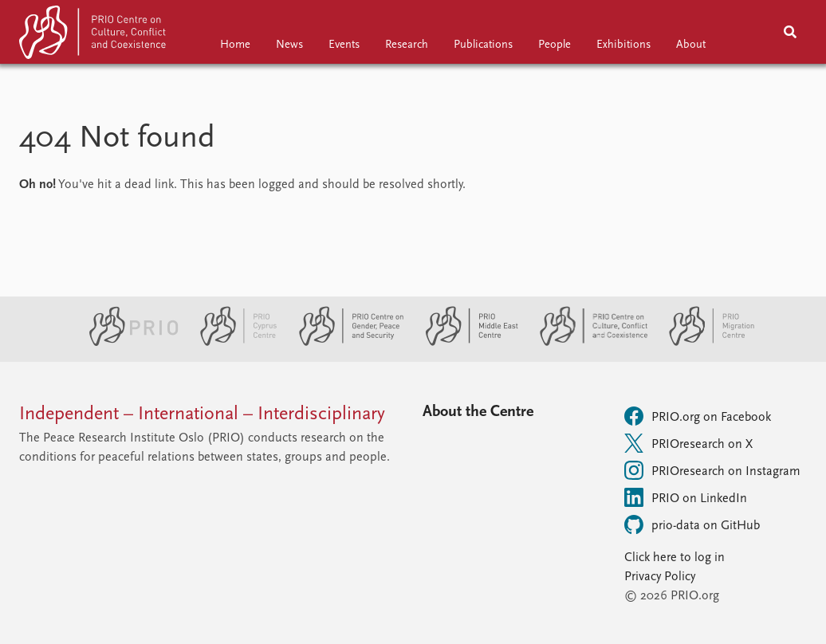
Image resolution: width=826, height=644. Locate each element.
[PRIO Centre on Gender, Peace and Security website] (345, 343)
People (555, 45)
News (289, 45)
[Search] (790, 32)
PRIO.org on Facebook (698, 416)
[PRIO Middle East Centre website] (465, 343)
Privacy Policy (660, 577)
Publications (483, 45)
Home (235, 45)
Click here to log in (675, 558)
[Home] (94, 35)
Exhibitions (623, 45)
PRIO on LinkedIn (686, 497)
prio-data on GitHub (692, 524)
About (691, 45)
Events (344, 45)
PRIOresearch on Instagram (712, 470)
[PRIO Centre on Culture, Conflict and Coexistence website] (587, 343)
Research (407, 45)
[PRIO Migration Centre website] (703, 343)
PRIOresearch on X (688, 443)
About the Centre (478, 412)
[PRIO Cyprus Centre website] (232, 343)
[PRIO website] (127, 343)
